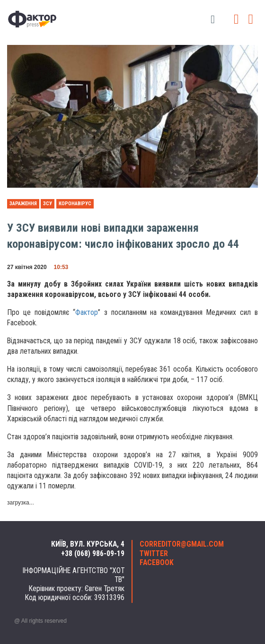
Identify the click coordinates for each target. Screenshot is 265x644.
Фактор (87, 313)
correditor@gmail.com (182, 544)
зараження (23, 204)
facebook (157, 563)
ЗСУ (48, 204)
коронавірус (75, 204)
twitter (154, 554)
